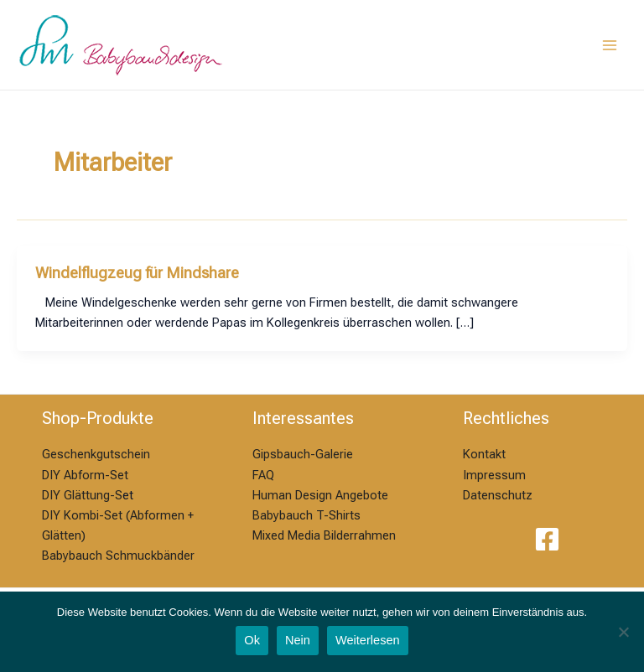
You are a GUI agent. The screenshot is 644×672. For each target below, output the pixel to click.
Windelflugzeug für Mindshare (137, 273)
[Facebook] (547, 539)
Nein (298, 640)
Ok (252, 640)
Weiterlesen (368, 640)
